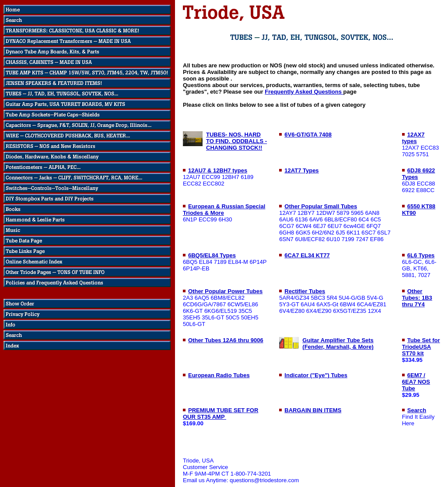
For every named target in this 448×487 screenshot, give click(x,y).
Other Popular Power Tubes (225, 291)
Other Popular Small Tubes (321, 206)
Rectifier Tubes (305, 291)
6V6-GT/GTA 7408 (308, 135)
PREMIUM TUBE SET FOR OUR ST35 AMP (220, 413)
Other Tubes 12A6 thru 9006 (226, 340)
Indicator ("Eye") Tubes (316, 375)
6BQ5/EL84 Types (212, 255)
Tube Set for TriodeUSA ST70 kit (421, 347)
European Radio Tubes (219, 375)
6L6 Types (421, 255)
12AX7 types (413, 138)
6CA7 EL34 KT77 (307, 255)
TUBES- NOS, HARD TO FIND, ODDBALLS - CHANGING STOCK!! (236, 141)
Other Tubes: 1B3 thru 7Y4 (417, 298)
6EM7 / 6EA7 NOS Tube (416, 382)
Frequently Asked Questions (304, 92)
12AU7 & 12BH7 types (218, 170)
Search (417, 410)
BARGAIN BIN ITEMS (313, 410)
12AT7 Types (301, 170)
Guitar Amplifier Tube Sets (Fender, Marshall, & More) (338, 343)
